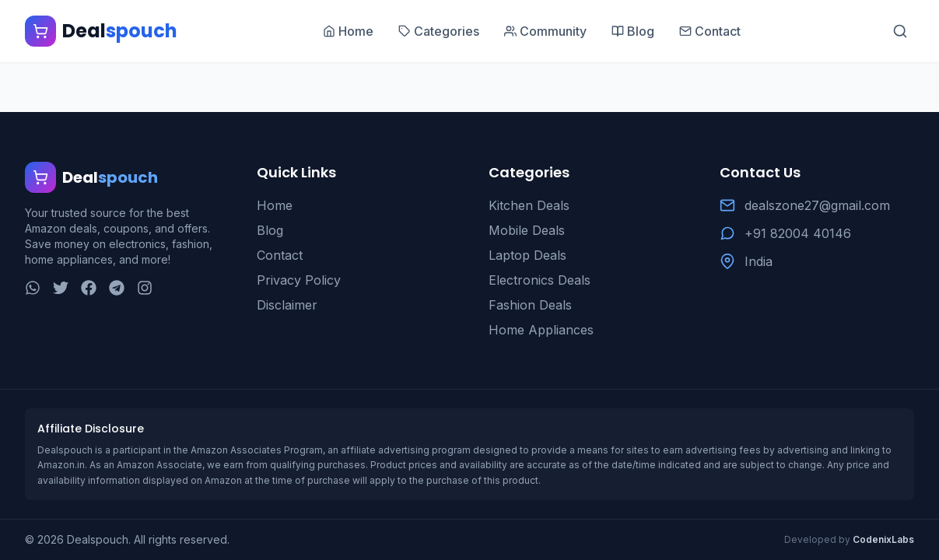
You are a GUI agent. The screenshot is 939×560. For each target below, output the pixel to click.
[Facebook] (89, 288)
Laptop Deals (527, 255)
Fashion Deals (530, 305)
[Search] (900, 31)
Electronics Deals (540, 280)
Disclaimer (287, 305)
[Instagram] (145, 288)
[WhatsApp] (33, 288)
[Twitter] (61, 288)
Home (275, 205)
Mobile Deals (527, 230)
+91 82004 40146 (798, 233)
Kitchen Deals (529, 205)
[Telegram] (117, 288)
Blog (270, 230)
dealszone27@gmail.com (817, 205)
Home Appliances (541, 330)
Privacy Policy (299, 280)
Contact (280, 255)
